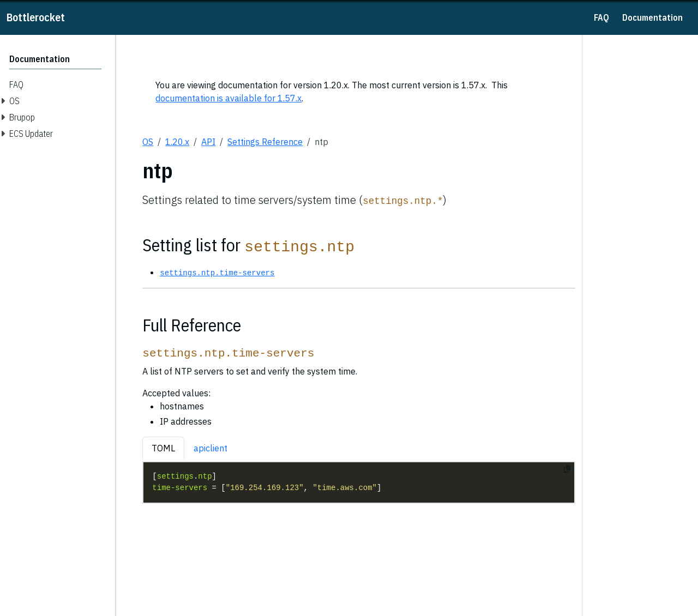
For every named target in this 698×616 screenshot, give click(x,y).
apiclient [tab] (210, 448)
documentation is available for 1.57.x (228, 98)
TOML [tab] (163, 448)
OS (148, 142)
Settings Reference (265, 142)
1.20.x (177, 142)
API (208, 142)
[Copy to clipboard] (567, 469)
